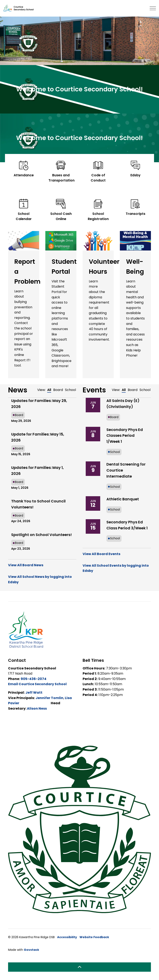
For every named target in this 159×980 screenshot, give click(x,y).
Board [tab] (58, 390)
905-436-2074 (34, 679)
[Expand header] (153, 8)
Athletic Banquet (123, 499)
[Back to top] (79, 967)
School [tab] (70, 390)
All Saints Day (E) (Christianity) (123, 404)
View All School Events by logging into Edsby (116, 568)
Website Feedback (94, 937)
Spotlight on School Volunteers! (42, 535)
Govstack (31, 950)
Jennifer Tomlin (49, 698)
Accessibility (67, 937)
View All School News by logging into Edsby (40, 579)
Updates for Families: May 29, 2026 (39, 404)
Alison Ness (37, 708)
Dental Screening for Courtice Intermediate (126, 470)
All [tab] (49, 390)
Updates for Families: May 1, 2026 (37, 471)
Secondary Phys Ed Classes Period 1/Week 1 (125, 436)
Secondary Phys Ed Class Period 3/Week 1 (127, 525)
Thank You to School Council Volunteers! (38, 504)
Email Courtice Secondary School (37, 684)
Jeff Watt (34, 693)
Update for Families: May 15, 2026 (38, 437)
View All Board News (26, 565)
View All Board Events (101, 554)
